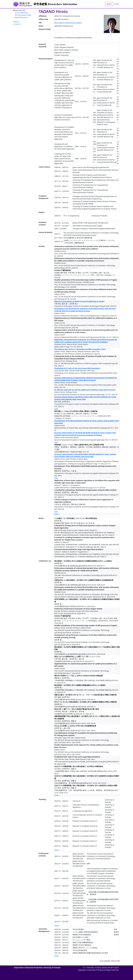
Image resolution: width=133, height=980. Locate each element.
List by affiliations (22, 13)
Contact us (17, 24)
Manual (16, 22)
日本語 (117, 4)
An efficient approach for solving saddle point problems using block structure (85, 390)
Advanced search (22, 17)
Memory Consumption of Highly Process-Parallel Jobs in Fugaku (79, 301)
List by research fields (23, 15)
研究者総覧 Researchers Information (55, 4)
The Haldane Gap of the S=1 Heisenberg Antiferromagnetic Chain (80, 349)
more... (57, 514)
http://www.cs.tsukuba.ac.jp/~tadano (68, 23)
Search (109, 4)
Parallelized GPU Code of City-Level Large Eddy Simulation (77, 368)
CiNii (56, 409)
